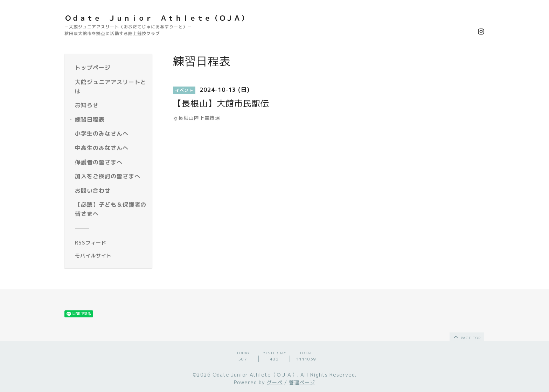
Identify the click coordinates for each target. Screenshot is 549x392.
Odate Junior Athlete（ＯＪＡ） (255, 375)
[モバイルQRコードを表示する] (111, 256)
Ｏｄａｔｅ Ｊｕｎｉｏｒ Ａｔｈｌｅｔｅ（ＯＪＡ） (156, 18)
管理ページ (302, 382)
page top (467, 337)
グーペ (275, 382)
